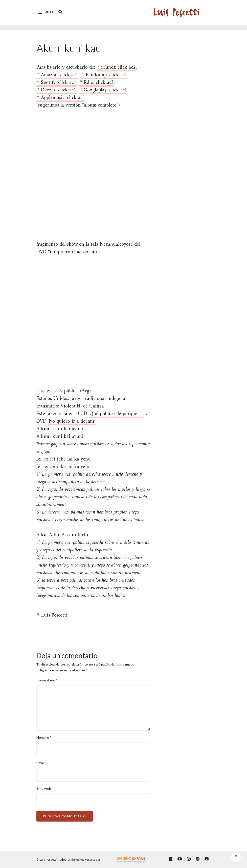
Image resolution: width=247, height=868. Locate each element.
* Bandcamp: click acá (104, 76)
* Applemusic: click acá (61, 99)
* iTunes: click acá (116, 68)
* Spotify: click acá (57, 83)
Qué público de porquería (116, 415)
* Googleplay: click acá (103, 91)
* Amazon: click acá (58, 76)
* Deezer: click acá (57, 91)
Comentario (47, 680)
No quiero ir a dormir (72, 422)
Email (42, 763)
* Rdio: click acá (97, 83)
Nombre (44, 737)
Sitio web (44, 788)
